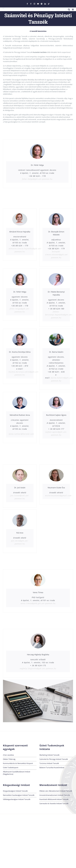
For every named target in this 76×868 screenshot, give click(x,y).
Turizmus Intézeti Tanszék (49, 763)
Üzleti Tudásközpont (11, 768)
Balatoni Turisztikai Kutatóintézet (52, 768)
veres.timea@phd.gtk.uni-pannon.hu (38, 603)
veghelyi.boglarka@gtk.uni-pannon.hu (38, 668)
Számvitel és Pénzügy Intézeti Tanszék (54, 759)
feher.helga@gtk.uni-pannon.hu (37, 179)
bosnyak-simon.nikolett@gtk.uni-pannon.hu (57, 255)
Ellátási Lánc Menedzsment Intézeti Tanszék (56, 791)
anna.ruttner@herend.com (21, 434)
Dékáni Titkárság (9, 759)
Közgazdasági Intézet (16, 785)
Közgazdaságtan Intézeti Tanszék (15, 791)
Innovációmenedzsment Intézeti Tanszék (55, 795)
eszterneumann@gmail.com (58, 496)
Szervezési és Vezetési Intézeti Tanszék (54, 804)
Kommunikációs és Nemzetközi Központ (18, 763)
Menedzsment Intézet (53, 785)
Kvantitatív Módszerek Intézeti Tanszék (54, 799)
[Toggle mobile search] (69, 9)
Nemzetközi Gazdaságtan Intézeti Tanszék (19, 795)
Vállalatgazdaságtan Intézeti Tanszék (17, 799)
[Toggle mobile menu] (73, 9)
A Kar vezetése (8, 755)
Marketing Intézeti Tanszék (49, 755)
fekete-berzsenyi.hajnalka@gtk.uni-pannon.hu (59, 315)
